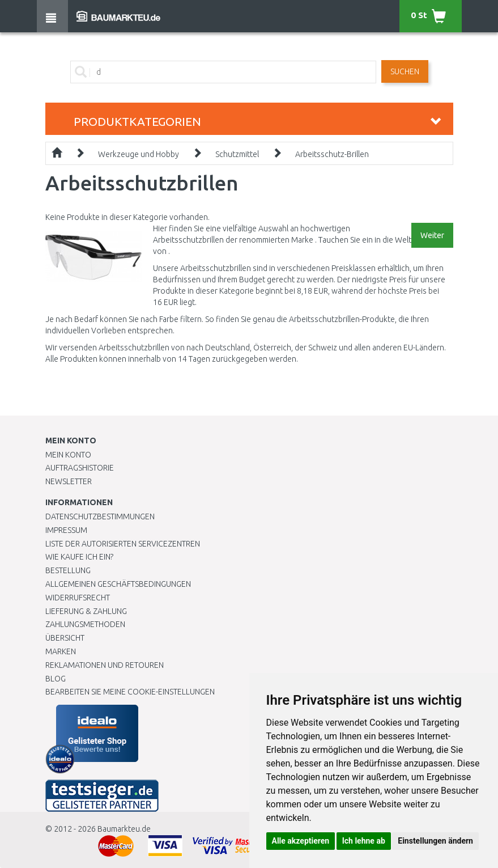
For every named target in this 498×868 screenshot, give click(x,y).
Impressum (66, 530)
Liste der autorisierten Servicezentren (123, 544)
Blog (56, 679)
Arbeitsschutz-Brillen (332, 154)
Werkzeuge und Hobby (139, 154)
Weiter (432, 235)
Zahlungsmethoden (85, 624)
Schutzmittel (237, 154)
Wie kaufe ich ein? (79, 557)
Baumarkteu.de (124, 829)
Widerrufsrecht (78, 598)
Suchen (405, 71)
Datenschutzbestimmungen (100, 516)
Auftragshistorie (80, 468)
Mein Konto (68, 455)
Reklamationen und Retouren (105, 665)
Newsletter (69, 481)
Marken (61, 651)
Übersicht (65, 638)
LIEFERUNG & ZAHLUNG (86, 611)
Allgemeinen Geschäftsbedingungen (118, 584)
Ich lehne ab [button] (364, 841)
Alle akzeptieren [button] (301, 841)
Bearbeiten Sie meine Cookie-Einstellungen (130, 692)
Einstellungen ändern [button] (435, 841)
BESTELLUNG (68, 570)
